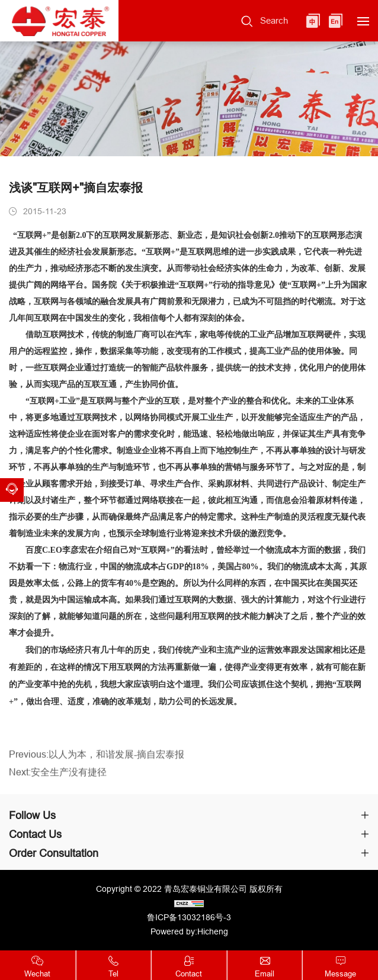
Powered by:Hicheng (189, 931)
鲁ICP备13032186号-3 (189, 917)
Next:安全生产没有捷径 (58, 780)
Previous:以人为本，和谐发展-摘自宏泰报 (97, 763)
